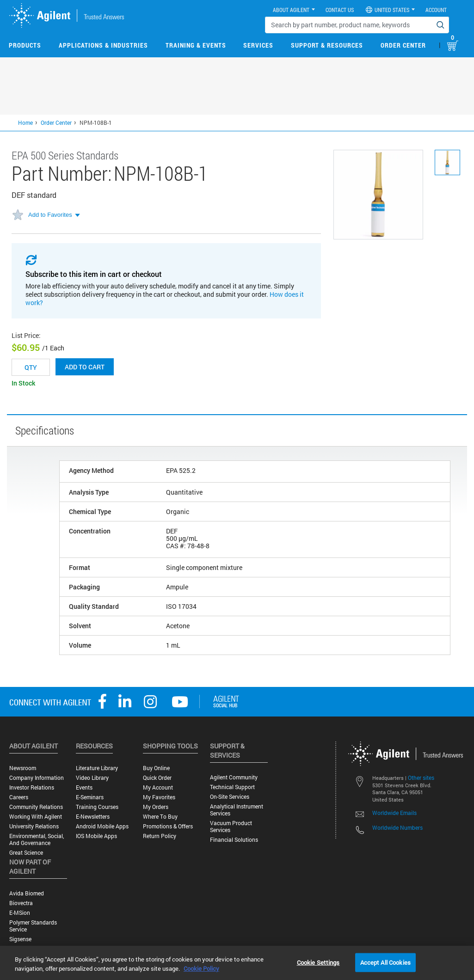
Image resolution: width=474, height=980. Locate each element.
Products (25, 45)
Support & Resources (327, 45)
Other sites (421, 778)
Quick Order (157, 778)
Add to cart (85, 367)
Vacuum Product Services (231, 827)
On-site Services (230, 797)
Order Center (403, 45)
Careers (19, 797)
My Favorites (159, 797)
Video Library (92, 778)
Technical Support (232, 787)
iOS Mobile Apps (96, 836)
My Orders (156, 807)
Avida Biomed (27, 893)
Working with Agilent (36, 817)
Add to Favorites (50, 215)
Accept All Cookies (385, 962)
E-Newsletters (93, 817)
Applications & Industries (103, 45)
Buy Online (156, 768)
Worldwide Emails (394, 813)
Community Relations (36, 807)
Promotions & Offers (168, 826)
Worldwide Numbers (397, 827)
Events (84, 787)
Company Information (37, 778)
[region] (237, 963)
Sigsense (20, 939)
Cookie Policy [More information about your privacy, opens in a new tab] (201, 968)
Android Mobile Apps (102, 826)
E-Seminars (90, 797)
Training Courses (97, 807)
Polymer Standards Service (33, 926)
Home (25, 122)
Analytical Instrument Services (237, 810)
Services (258, 45)
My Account (158, 787)
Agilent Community (234, 777)
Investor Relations (32, 787)
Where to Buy (160, 817)
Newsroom (23, 768)
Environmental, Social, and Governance (37, 839)
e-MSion (20, 913)
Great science (26, 853)
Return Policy (160, 836)
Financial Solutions (234, 840)
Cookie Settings (318, 962)
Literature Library (97, 768)
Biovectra (21, 903)
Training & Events (196, 45)
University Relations (34, 826)
